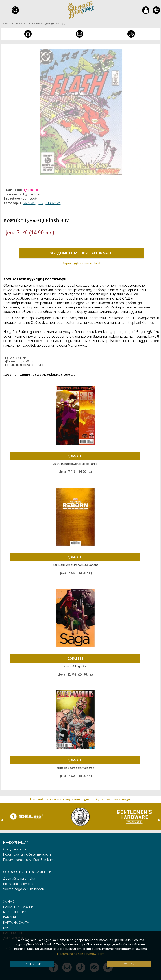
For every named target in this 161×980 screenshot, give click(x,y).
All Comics (53, 203)
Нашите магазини (18, 907)
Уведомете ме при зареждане (81, 253)
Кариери (10, 917)
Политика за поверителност (27, 854)
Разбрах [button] (129, 964)
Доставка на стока (19, 879)
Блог (7, 928)
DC (40, 203)
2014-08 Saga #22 (75, 666)
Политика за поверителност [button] (81, 954)
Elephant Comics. (141, 323)
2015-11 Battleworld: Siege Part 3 (75, 464)
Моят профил (15, 912)
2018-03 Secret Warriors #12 (75, 768)
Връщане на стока (18, 884)
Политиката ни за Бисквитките (29, 860)
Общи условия (15, 849)
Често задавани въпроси (24, 889)
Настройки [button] (32, 964)
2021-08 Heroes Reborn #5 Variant (75, 565)
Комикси (29, 203)
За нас (9, 902)
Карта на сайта (16, 923)
